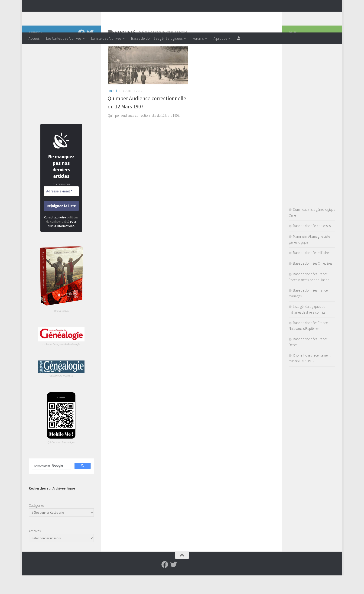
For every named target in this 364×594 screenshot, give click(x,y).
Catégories (36, 524)
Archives (35, 550)
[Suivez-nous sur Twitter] (90, 52)
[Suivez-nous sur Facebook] (81, 52)
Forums (198, 38)
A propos (220, 38)
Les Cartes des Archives (64, 38)
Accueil (34, 38)
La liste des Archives (106, 38)
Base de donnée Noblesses (312, 244)
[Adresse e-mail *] (61, 210)
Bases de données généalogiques (157, 38)
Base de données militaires (312, 271)
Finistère (114, 109)
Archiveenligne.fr (65, 16)
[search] (51, 484)
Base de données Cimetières (313, 282)
